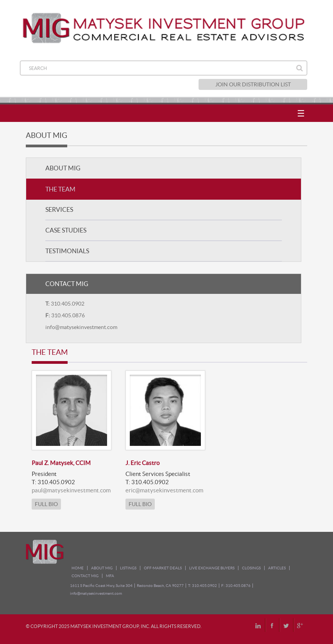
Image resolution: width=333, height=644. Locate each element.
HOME (78, 568)
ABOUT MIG (63, 168)
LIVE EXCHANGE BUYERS (212, 568)
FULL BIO (46, 504)
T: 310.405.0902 (202, 586)
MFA (110, 576)
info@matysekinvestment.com (81, 327)
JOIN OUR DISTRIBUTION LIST (253, 84)
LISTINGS (128, 568)
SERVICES (59, 209)
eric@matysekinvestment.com (164, 490)
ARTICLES (277, 568)
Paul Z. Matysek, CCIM (61, 463)
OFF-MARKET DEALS (163, 568)
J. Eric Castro (142, 463)
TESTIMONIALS (67, 251)
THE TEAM (60, 189)
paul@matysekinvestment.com (71, 490)
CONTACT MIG (85, 576)
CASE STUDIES (66, 230)
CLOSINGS (251, 568)
